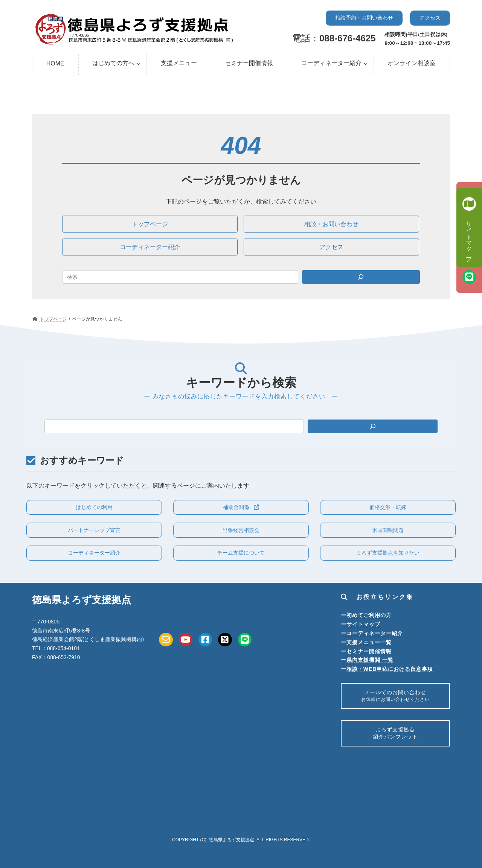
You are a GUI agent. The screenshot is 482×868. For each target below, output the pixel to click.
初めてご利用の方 (369, 615)
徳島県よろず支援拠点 (232, 840)
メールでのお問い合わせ (395, 697)
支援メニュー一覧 (369, 642)
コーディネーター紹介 (375, 633)
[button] (364, 18)
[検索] (373, 426)
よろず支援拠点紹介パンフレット (395, 737)
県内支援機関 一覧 (370, 660)
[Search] (361, 277)
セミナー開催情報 (369, 651)
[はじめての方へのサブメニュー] (139, 64)
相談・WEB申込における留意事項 (390, 669)
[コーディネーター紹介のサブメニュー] (366, 64)
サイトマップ (363, 624)
